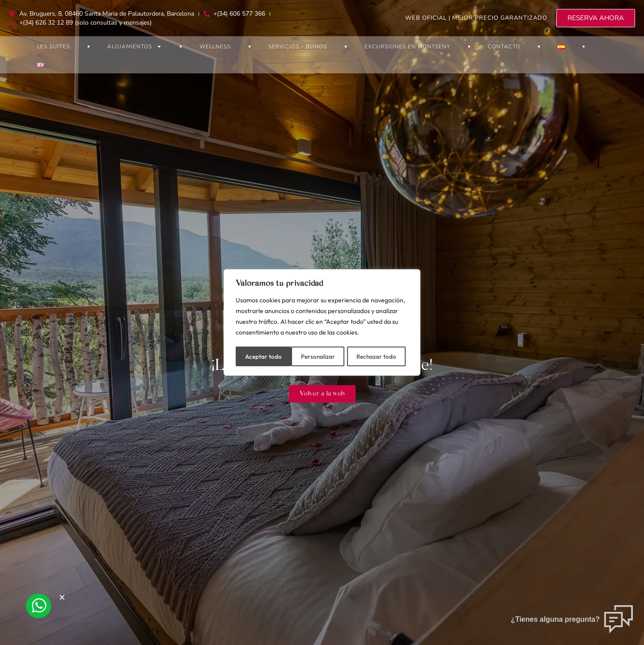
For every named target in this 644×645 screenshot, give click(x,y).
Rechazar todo (321, 356)
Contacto (504, 47)
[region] (322, 322)
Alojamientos (135, 47)
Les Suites (53, 47)
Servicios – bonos (298, 47)
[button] (66, 597)
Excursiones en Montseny (407, 47)
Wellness (215, 47)
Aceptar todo (381, 356)
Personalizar (262, 356)
